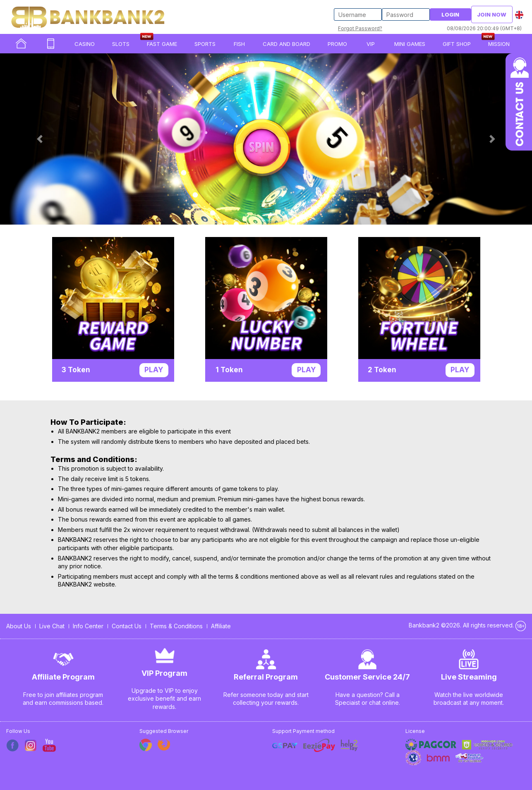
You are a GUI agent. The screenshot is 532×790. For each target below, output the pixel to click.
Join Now (492, 14)
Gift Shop (457, 44)
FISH (239, 44)
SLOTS (121, 44)
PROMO (337, 44)
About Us (19, 626)
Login (450, 14)
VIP (371, 44)
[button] (40, 139)
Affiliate (221, 626)
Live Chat (52, 626)
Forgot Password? (360, 28)
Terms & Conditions (176, 626)
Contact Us (127, 626)
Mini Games (410, 44)
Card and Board (286, 44)
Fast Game (162, 44)
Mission (499, 44)
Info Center (88, 626)
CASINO (85, 44)
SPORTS (205, 44)
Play (154, 370)
